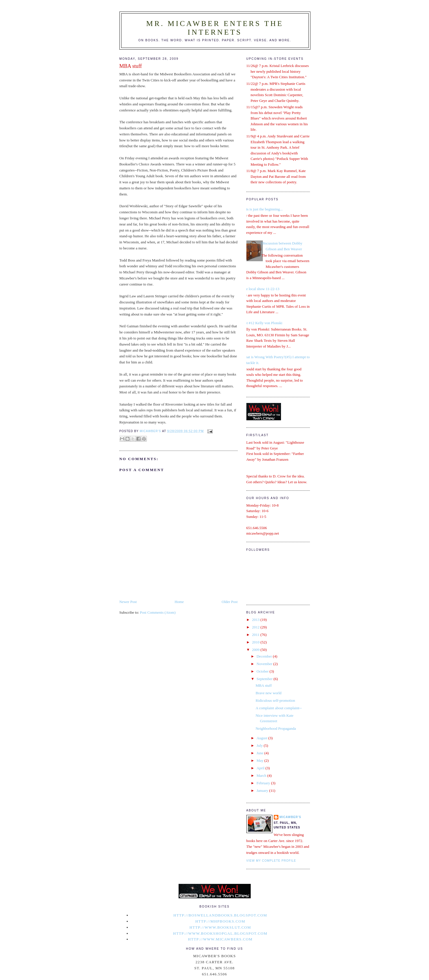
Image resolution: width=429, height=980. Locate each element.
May (260, 760)
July (260, 745)
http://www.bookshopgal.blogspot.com (220, 933)
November (265, 664)
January (263, 790)
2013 (256, 620)
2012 (256, 627)
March (262, 775)
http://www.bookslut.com (220, 927)
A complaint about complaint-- (279, 708)
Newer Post (128, 602)
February (264, 783)
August (262, 738)
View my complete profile (271, 861)
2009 (256, 650)
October (263, 671)
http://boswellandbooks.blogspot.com (220, 915)
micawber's (291, 817)
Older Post (230, 602)
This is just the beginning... (262, 209)
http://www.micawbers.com (220, 939)
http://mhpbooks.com (220, 921)
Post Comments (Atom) (158, 612)
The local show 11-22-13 (261, 289)
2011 (256, 635)
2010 (256, 642)
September (265, 679)
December (265, 656)
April (261, 768)
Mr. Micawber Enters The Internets (215, 28)
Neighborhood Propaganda (276, 728)
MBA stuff (264, 685)
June (260, 753)
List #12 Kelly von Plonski (262, 323)
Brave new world (269, 693)
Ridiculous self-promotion (275, 700)
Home (179, 602)
